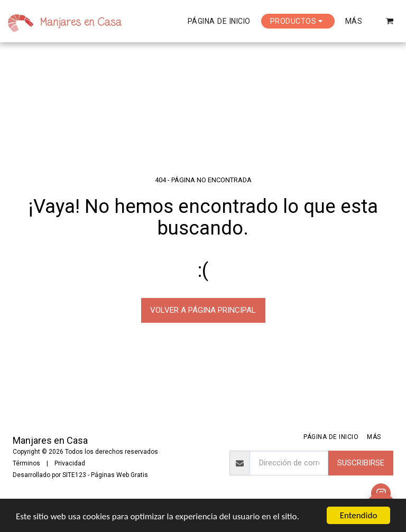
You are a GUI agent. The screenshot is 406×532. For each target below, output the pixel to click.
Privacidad (70, 463)
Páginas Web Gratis (119, 475)
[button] (390, 21)
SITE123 (74, 475)
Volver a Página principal (203, 310)
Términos (26, 463)
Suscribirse (361, 463)
